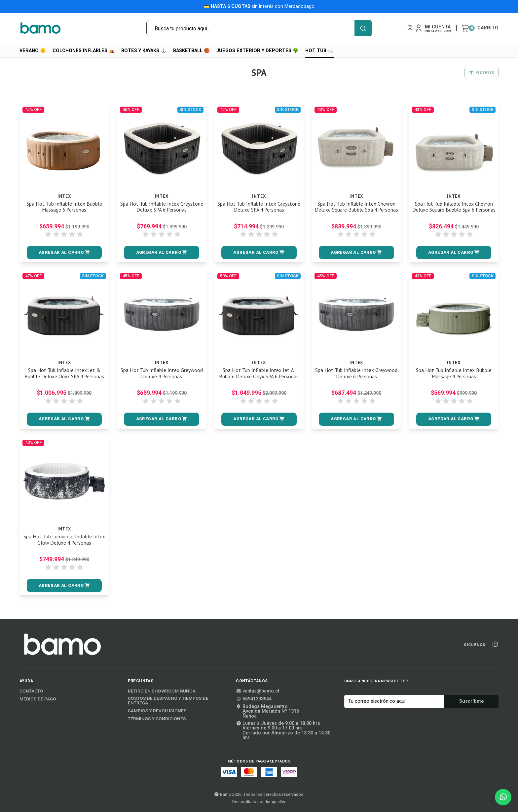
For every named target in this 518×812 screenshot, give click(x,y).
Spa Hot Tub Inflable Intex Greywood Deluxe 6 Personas (356, 373)
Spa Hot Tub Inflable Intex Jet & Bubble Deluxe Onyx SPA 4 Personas (64, 373)
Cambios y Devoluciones (157, 711)
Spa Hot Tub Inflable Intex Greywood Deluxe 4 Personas (162, 373)
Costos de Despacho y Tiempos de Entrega (168, 701)
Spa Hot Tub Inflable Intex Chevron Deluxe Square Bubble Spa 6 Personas (454, 210)
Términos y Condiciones (157, 719)
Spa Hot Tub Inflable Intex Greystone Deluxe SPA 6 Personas (162, 207)
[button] (64, 253)
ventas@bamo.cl (258, 691)
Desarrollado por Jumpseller (259, 802)
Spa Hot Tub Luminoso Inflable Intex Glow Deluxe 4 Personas (64, 540)
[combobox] (259, 28)
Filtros (481, 72)
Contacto (31, 691)
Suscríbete (472, 701)
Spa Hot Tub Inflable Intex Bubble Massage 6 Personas (64, 207)
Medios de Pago (38, 699)
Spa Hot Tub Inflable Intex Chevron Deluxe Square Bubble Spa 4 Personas (356, 210)
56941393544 (254, 699)
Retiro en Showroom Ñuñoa (162, 691)
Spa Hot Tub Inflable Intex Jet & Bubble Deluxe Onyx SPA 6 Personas (259, 373)
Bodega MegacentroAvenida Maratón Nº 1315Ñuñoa (267, 711)
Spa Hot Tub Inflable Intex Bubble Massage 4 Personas (454, 373)
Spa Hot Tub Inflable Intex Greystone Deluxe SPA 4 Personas (259, 207)
